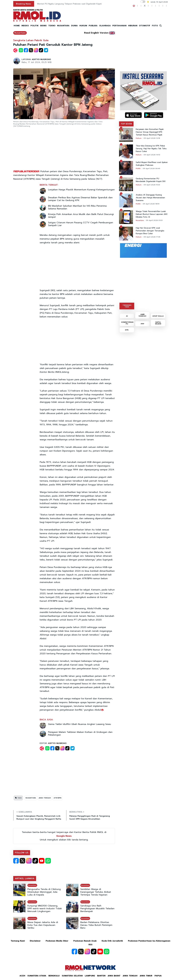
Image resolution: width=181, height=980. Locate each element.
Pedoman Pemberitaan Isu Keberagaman (149, 941)
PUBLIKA (93, 26)
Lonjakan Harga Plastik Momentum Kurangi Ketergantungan (81, 190)
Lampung (90, 976)
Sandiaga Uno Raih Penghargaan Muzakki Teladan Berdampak (97, 909)
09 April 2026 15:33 (152, 185)
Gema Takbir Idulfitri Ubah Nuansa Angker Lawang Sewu (80, 724)
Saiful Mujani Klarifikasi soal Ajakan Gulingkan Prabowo (152, 164)
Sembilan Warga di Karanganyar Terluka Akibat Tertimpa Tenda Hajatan (96, 892)
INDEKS (25, 26)
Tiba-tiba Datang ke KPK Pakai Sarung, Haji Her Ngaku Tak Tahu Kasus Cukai (151, 149)
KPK (127, 330)
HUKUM (83, 26)
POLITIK (35, 26)
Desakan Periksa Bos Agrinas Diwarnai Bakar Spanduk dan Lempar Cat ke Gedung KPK (80, 199)
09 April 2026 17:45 (152, 237)
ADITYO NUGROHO (41, 59)
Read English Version (96, 33)
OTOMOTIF (145, 26)
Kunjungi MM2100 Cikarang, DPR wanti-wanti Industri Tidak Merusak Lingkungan (45, 909)
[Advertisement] (64, 149)
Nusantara (20, 33)
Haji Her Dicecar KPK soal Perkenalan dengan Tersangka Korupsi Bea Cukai (150, 231)
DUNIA (74, 26)
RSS (90, 945)
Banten (101, 976)
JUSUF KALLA (158, 316)
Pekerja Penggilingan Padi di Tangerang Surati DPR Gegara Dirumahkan (90, 817)
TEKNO (52, 26)
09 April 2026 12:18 (152, 138)
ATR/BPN (58, 798)
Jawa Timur (146, 976)
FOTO (155, 26)
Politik (138, 169)
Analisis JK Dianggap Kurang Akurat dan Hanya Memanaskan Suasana (150, 198)
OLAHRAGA (105, 26)
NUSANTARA (63, 26)
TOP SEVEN (126, 124)
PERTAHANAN (119, 26)
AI (127, 316)
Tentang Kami (18, 941)
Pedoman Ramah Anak (85, 941)
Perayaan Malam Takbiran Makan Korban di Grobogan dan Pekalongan (80, 734)
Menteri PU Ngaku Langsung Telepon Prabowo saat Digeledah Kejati (69, 4)
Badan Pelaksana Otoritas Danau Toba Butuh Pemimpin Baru (96, 925)
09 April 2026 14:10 (152, 155)
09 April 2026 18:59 (151, 204)
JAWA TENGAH (45, 798)
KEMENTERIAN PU (127, 323)
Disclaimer (35, 941)
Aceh (22, 976)
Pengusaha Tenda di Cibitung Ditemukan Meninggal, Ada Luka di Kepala (44, 892)
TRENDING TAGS (127, 306)
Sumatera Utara (37, 976)
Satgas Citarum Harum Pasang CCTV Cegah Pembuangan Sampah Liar (81, 224)
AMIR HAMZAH (142, 315)
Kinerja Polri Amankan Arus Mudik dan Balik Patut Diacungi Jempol (81, 216)
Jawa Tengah (130, 976)
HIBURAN (133, 26)
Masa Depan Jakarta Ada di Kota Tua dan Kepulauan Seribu (43, 925)
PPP (142, 324)
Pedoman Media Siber (57, 941)
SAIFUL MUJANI (158, 323)
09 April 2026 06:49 (151, 169)
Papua (158, 976)
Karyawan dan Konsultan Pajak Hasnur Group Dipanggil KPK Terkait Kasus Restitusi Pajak (150, 132)
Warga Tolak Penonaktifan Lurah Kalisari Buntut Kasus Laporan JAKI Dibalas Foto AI (152, 214)
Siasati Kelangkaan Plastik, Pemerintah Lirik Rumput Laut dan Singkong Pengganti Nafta (39, 817)
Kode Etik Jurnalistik (112, 941)
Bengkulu (54, 976)
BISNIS (43, 26)
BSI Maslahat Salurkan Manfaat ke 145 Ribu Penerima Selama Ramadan (77, 207)
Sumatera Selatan (72, 976)
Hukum (139, 138)
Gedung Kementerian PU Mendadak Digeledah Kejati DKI (151, 180)
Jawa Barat (114, 976)
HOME (17, 26)
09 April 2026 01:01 (154, 220)
